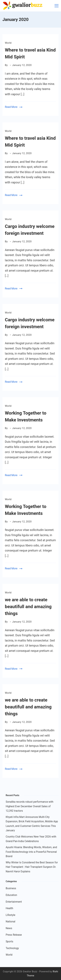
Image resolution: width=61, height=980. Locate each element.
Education (11, 895)
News (9, 928)
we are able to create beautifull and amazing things (28, 607)
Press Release (14, 935)
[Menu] (57, 6)
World (8, 43)
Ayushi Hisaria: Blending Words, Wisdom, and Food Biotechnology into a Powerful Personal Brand (31, 852)
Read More (11, 107)
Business (11, 888)
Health (9, 908)
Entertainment (14, 902)
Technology (12, 948)
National (10, 922)
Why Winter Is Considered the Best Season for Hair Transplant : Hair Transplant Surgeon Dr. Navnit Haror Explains (32, 867)
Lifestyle (10, 915)
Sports (9, 941)
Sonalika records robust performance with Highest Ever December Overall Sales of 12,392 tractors (30, 806)
